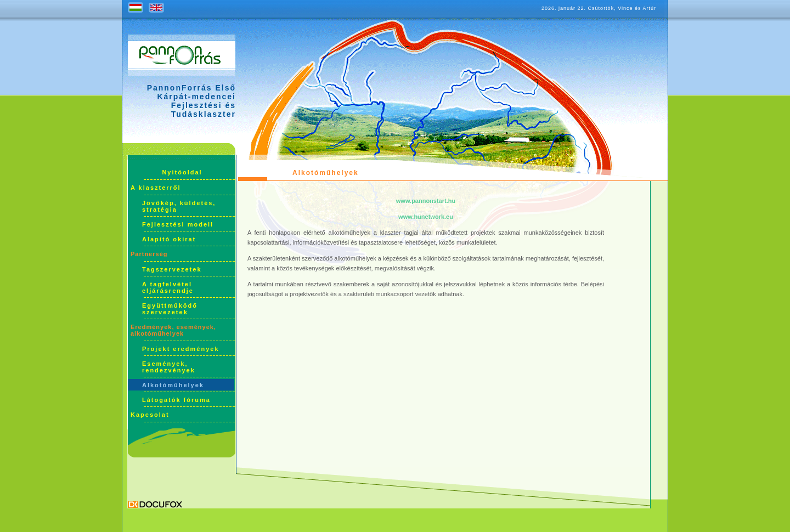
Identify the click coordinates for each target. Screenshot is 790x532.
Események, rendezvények (169, 367)
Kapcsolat (150, 415)
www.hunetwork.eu (426, 217)
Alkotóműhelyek (173, 385)
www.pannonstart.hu (426, 201)
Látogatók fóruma (176, 400)
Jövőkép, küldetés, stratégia (179, 206)
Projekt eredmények (181, 349)
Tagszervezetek (172, 269)
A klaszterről (156, 188)
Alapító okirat (169, 239)
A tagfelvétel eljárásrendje (168, 287)
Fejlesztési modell (178, 224)
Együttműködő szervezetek (170, 309)
